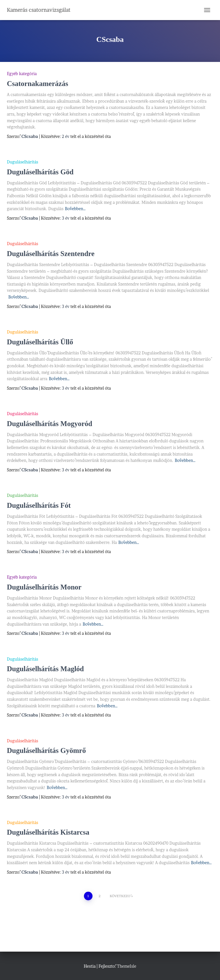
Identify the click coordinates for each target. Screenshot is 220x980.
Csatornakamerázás (38, 84)
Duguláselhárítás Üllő (40, 342)
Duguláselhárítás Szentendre (51, 254)
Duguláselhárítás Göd (40, 172)
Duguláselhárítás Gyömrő (46, 750)
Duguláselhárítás (22, 162)
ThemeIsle (126, 966)
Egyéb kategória (22, 74)
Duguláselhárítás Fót (39, 505)
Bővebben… (75, 209)
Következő (120, 896)
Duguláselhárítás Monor (44, 587)
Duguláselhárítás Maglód (45, 669)
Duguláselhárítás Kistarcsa (48, 832)
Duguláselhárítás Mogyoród (50, 424)
